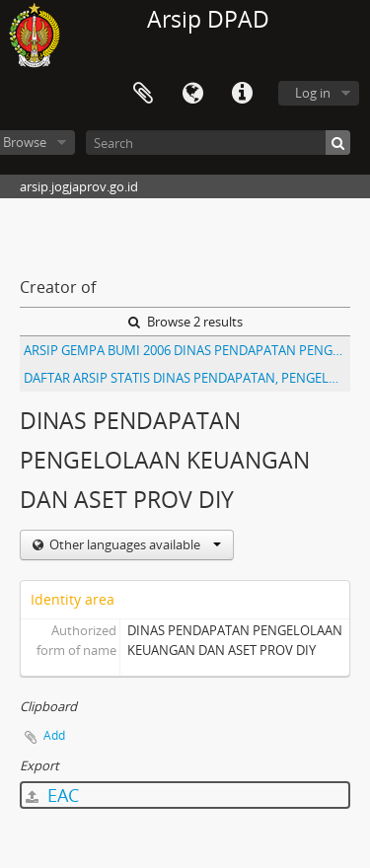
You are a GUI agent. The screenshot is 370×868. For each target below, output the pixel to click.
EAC (52, 795)
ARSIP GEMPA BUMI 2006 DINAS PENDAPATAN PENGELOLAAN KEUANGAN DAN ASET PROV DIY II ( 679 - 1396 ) (187, 350)
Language (192, 94)
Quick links (242, 94)
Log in (313, 93)
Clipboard (143, 94)
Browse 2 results (185, 322)
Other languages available (134, 544)
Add (54, 735)
